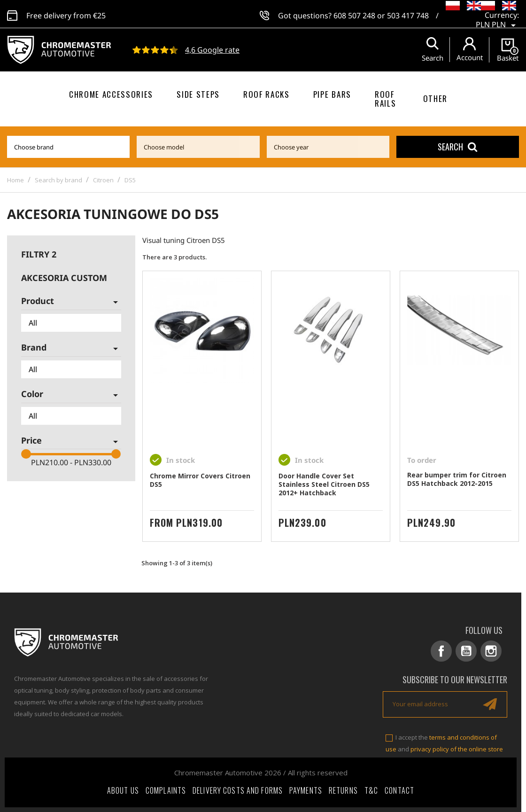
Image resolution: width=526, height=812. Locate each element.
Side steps (198, 94)
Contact (399, 790)
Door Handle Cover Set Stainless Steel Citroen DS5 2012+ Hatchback (324, 484)
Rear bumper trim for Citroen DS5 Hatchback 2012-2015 (457, 479)
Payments (306, 790)
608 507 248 (354, 14)
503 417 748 (408, 14)
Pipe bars (332, 94)
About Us (123, 790)
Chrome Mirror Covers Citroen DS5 (200, 480)
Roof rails (385, 99)
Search (457, 147)
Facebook (441, 651)
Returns (343, 790)
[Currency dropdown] (497, 19)
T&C (371, 790)
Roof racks (267, 94)
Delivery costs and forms (238, 790)
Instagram (491, 651)
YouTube (466, 651)
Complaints (166, 790)
